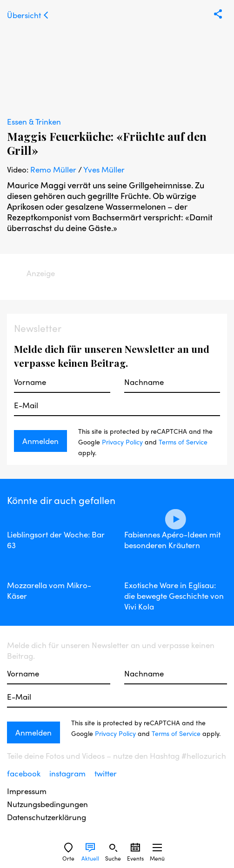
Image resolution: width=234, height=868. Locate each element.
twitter (106, 773)
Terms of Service (183, 442)
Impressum (27, 791)
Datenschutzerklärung (47, 817)
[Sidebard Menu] (157, 848)
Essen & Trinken (34, 121)
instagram (68, 773)
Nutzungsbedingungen (47, 804)
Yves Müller (104, 169)
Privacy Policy (122, 442)
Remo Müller (53, 169)
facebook (25, 773)
